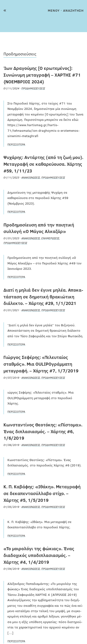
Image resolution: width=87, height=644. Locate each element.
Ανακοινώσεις (31, 177)
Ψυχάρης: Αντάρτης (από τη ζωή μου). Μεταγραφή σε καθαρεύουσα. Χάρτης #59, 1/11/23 (43, 164)
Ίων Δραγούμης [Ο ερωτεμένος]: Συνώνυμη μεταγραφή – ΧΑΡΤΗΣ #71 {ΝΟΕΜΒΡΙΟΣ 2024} (42, 75)
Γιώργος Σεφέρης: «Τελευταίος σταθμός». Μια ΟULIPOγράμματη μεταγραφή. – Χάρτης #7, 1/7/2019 (41, 364)
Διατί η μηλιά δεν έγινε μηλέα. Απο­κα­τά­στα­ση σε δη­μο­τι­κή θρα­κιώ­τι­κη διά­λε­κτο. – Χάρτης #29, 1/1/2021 (43, 297)
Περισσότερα (16, 144)
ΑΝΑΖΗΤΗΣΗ (73, 10)
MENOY (54, 10)
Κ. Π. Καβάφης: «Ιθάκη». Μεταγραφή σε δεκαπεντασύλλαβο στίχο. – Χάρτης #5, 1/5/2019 (42, 493)
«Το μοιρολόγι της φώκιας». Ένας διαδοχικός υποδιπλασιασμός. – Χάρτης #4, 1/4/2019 (39, 555)
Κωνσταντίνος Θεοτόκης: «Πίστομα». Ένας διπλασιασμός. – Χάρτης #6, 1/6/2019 (43, 431)
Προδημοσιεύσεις (33, 88)
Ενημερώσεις (50, 238)
